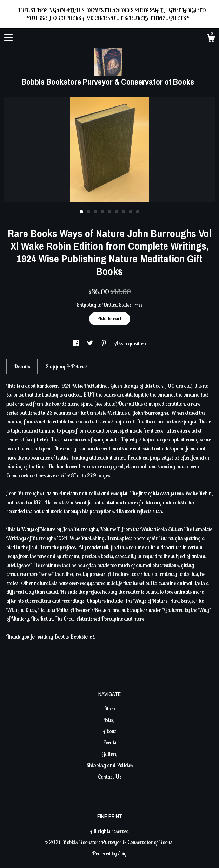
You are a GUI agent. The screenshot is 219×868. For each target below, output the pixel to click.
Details (22, 366)
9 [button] (138, 212)
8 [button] (131, 212)
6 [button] (117, 212)
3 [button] (95, 212)
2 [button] (88, 212)
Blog (109, 720)
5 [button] (109, 212)
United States (117, 305)
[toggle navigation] (8, 37)
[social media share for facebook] (77, 343)
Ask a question (130, 343)
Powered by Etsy (109, 853)
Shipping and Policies (109, 765)
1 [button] (81, 212)
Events (110, 742)
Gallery (109, 754)
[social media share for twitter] (91, 343)
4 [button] (102, 212)
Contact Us (110, 777)
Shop (110, 708)
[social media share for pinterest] (104, 343)
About (109, 731)
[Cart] (211, 39)
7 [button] (124, 212)
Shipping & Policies (67, 366)
